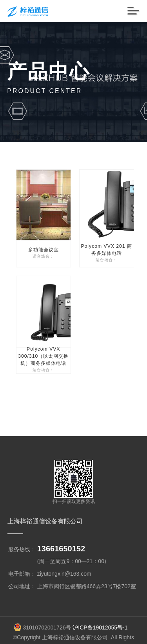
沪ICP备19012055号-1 (100, 613)
